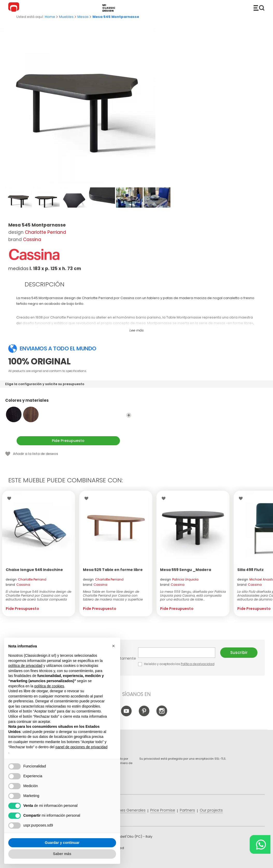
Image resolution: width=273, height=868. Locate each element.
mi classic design (109, 8)
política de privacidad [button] (25, 666)
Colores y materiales (68, 403)
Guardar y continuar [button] (62, 843)
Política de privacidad (197, 664)
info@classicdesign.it (93, 860)
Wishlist (10, 498)
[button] (113, 646)
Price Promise (163, 810)
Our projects (211, 810)
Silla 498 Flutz (250, 570)
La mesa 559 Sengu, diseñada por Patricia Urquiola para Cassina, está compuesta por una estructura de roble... (193, 595)
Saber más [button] (62, 854)
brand (18, 585)
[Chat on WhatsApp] (260, 844)
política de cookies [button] (49, 686)
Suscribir (239, 652)
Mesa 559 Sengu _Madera (186, 570)
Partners (187, 810)
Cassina (32, 239)
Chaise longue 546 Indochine (34, 570)
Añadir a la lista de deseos (35, 454)
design (26, 579)
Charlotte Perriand (45, 232)
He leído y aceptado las (177, 664)
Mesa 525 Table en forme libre (113, 570)
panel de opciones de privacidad (81, 747)
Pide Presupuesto (68, 441)
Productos (259, 8)
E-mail (177, 653)
